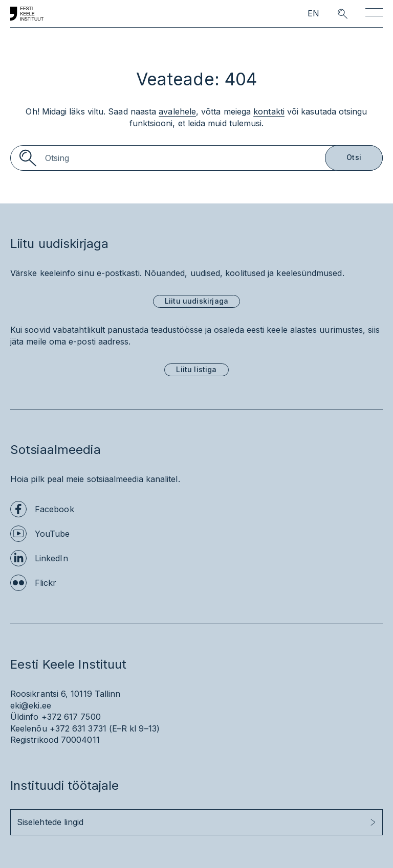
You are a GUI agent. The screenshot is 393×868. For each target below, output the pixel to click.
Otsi (354, 157)
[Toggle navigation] (374, 14)
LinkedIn (51, 558)
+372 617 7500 (71, 717)
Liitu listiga (196, 369)
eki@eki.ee (31, 705)
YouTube (52, 534)
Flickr (46, 583)
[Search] (196, 158)
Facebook (54, 509)
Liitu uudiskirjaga (196, 301)
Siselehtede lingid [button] (50, 822)
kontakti (269, 111)
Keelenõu (29, 728)
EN (313, 14)
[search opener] (333, 14)
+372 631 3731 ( (81, 728)
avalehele (177, 111)
